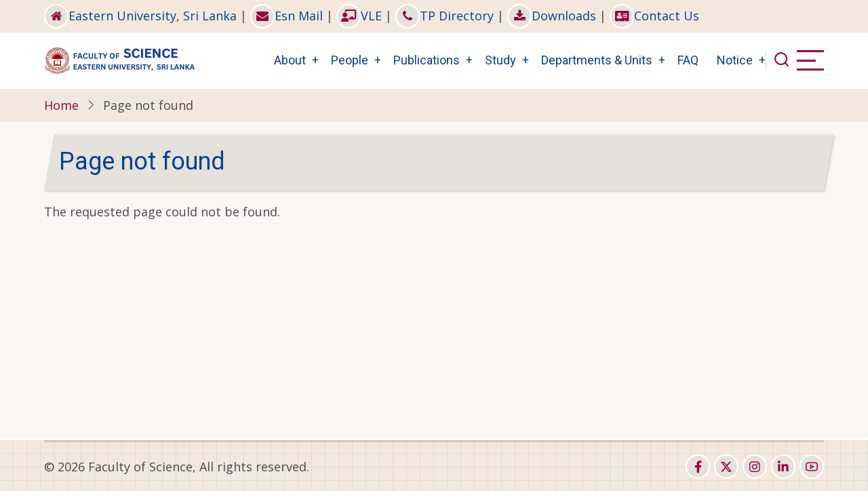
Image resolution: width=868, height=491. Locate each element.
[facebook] (698, 467)
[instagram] (755, 467)
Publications (427, 60)
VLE (359, 16)
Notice (735, 60)
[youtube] (812, 467)
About (290, 60)
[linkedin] (783, 467)
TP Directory (445, 16)
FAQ (688, 60)
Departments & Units (597, 60)
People (350, 60)
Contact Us (654, 16)
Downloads (552, 16)
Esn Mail (287, 16)
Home (61, 105)
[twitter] (726, 467)
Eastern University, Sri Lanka (140, 16)
